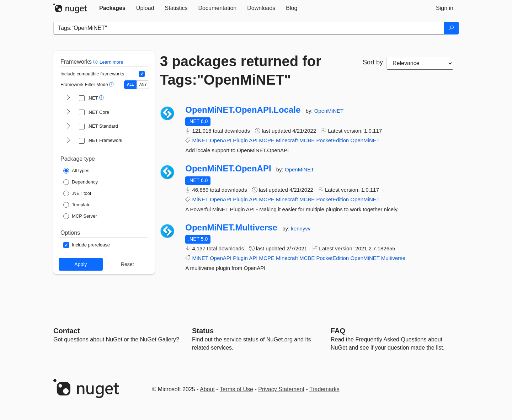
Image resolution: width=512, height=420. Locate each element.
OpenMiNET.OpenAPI (228, 169)
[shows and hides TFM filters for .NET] (68, 98)
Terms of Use (236, 389)
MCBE (307, 140)
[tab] (112, 8)
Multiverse (393, 258)
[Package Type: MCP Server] (80, 216)
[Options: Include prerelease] (87, 245)
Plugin (240, 140)
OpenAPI (221, 140)
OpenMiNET (329, 111)
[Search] (451, 28)
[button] (96, 62)
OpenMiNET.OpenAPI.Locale (243, 110)
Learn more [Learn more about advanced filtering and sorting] (111, 62)
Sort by (373, 62)
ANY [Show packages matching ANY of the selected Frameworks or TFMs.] (143, 84)
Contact (66, 331)
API (253, 140)
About (207, 389)
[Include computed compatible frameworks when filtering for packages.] (142, 74)
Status (203, 331)
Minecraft (287, 140)
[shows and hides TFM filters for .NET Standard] (68, 127)
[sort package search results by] (420, 63)
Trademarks (324, 389)
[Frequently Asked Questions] (338, 331)
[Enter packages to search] (249, 28)
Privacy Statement (281, 389)
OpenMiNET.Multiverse (231, 228)
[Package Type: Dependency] (81, 182)
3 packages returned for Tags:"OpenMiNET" (241, 70)
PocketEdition (332, 140)
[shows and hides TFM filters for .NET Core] (68, 112)
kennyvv (301, 228)
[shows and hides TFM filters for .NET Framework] (68, 141)
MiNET (200, 140)
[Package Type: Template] (77, 205)
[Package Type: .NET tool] (77, 193)
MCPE (267, 140)
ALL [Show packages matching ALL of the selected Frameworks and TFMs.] (130, 84)
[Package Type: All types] (76, 171)
